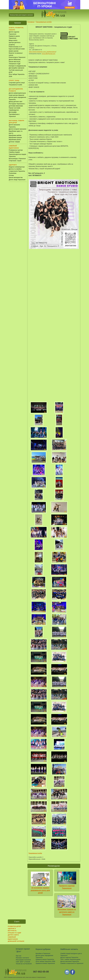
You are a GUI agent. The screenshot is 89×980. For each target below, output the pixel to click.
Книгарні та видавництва (17, 66)
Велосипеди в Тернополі (17, 159)
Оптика (11, 175)
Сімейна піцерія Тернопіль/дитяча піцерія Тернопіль (17, 154)
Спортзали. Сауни (15, 161)
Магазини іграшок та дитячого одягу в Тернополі (67, 912)
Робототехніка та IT (16, 47)
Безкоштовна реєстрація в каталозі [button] (21, 15)
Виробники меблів (15, 135)
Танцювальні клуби (15, 85)
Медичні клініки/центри (17, 167)
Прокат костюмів (15, 108)
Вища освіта (13, 40)
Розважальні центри (16, 150)
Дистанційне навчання (17, 68)
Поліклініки (13, 173)
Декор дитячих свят (16, 102)
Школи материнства (16, 177)
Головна (31, 22)
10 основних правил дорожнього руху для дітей (40, 890)
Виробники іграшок (15, 137)
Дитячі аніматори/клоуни (17, 93)
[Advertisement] (18, 214)
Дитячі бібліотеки (15, 59)
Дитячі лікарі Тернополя (17, 180)
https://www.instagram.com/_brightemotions (42, 52)
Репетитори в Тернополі (17, 57)
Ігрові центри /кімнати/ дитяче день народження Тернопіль (18, 97)
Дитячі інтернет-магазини (18, 129)
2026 (5, 977)
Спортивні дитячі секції (17, 83)
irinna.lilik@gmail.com (49, 54)
